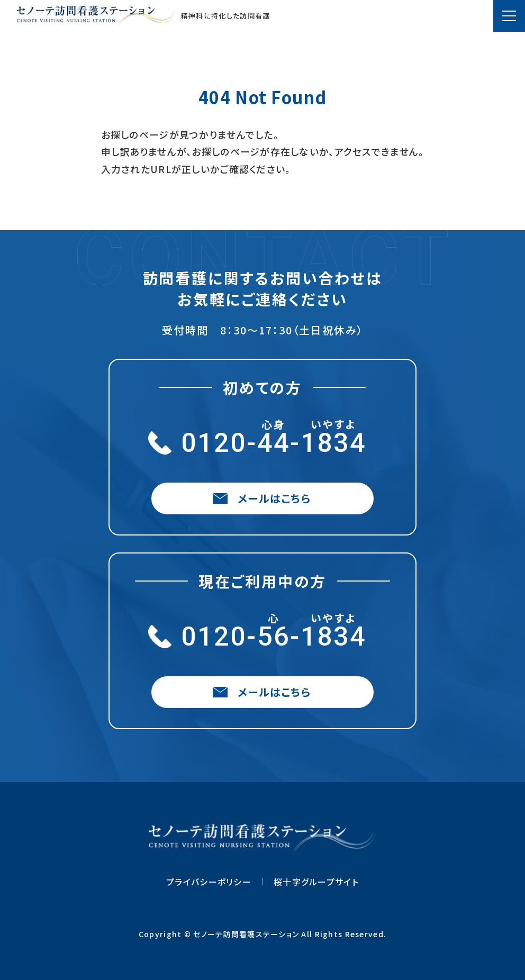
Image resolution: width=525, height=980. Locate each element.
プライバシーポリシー (209, 882)
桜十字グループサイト (316, 882)
